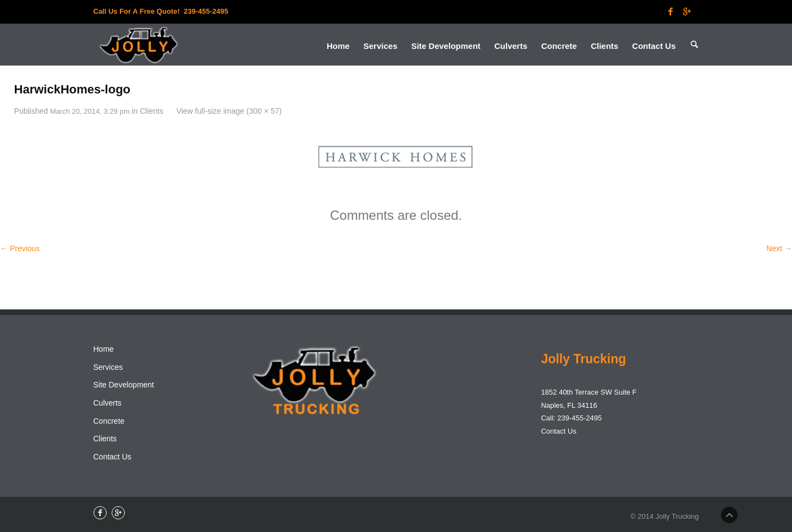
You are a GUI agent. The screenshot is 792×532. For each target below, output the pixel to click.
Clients (152, 111)
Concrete (109, 421)
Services (108, 367)
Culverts (108, 403)
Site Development (124, 385)
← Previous (20, 248)
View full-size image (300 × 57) (229, 111)
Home (104, 349)
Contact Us (112, 457)
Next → (779, 248)
